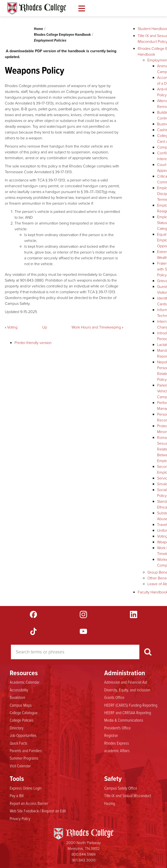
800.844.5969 (83, 854)
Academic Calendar (25, 682)
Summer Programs (24, 758)
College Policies (22, 720)
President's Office (117, 728)
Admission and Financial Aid (126, 682)
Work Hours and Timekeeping (97, 327)
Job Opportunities (23, 735)
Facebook (33, 614)
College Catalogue (24, 713)
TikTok (33, 631)
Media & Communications (124, 720)
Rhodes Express (117, 743)
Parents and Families (26, 751)
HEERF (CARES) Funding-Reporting (131, 705)
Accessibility (19, 690)
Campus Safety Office (121, 788)
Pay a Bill (17, 796)
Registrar (111, 735)
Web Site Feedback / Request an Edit (38, 811)
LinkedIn (134, 614)
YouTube (83, 631)
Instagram (83, 614)
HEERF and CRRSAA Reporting (128, 713)
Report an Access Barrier (29, 803)
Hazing (110, 803)
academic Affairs (117, 751)
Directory (17, 728)
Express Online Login (26, 788)
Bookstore (17, 697)
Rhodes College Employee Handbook (62, 34)
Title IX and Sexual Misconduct (128, 796)
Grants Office (114, 697)
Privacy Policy (20, 819)
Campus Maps (21, 705)
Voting (11, 327)
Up (45, 327)
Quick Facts (19, 743)
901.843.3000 (84, 860)
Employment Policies (50, 40)
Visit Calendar (20, 766)
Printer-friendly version (33, 343)
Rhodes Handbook (37, 8)
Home (39, 29)
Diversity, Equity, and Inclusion (127, 690)
